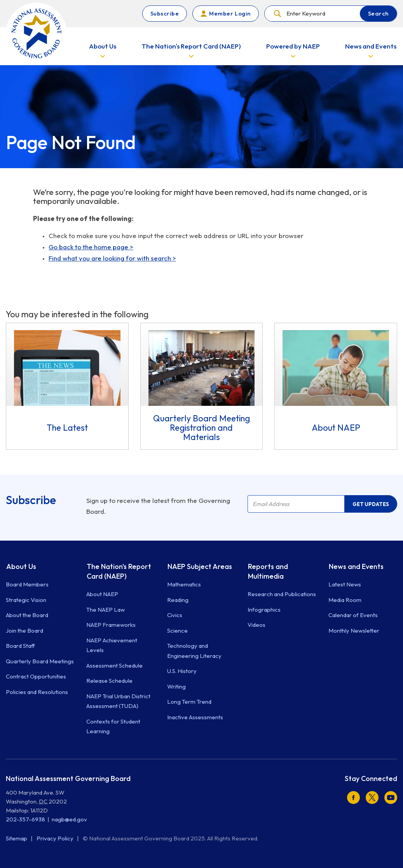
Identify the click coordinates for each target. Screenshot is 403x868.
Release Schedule (109, 681)
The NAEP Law (106, 610)
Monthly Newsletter (354, 631)
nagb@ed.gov (69, 819)
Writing (176, 686)
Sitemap (17, 838)
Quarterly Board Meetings (40, 661)
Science (177, 631)
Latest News (345, 584)
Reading (178, 600)
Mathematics (184, 584)
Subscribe (165, 13)
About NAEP (102, 594)
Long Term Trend (189, 702)
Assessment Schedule (114, 665)
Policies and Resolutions (37, 692)
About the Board (27, 615)
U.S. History (182, 671)
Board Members (27, 584)
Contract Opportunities (36, 676)
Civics (175, 615)
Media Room (345, 600)
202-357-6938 (25, 819)
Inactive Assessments (195, 717)
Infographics (264, 610)
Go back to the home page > (91, 247)
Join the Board (24, 631)
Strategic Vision (26, 600)
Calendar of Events (353, 615)
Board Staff (20, 646)
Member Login (230, 13)
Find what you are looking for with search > (112, 258)
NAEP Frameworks (111, 625)
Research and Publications (282, 594)
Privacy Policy (56, 838)
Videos (256, 625)
